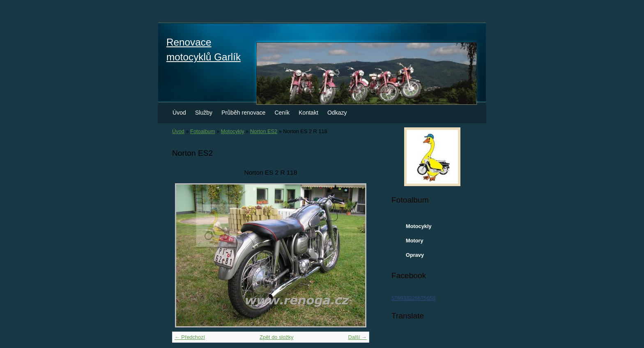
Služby (204, 113)
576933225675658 (413, 298)
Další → (357, 337)
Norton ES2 (264, 131)
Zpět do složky (277, 337)
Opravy (415, 255)
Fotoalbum (202, 131)
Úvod (179, 113)
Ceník (282, 113)
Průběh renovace (243, 113)
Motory (415, 241)
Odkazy (337, 113)
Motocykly (233, 131)
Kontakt (308, 113)
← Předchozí (190, 337)
